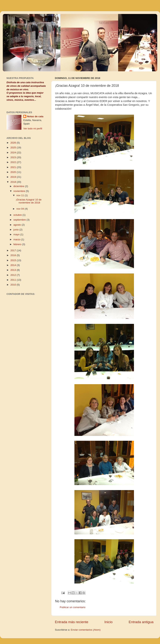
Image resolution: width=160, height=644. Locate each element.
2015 (14, 260)
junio (16, 230)
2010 (14, 285)
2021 (14, 167)
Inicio (108, 622)
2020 (14, 172)
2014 (14, 265)
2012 (14, 275)
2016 (14, 255)
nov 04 (20, 209)
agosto (17, 225)
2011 (14, 280)
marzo (17, 239)
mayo (17, 234)
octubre (18, 215)
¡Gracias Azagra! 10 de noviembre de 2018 (29, 201)
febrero (18, 244)
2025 (14, 148)
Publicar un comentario (73, 607)
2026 (14, 143)
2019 (14, 177)
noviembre (20, 191)
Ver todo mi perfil (33, 129)
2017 (14, 250)
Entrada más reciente (72, 622)
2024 (14, 153)
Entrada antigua (141, 622)
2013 (14, 270)
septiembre (20, 220)
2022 (14, 162)
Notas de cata (35, 116)
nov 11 (20, 195)
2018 (14, 182)
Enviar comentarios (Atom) (86, 630)
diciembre (19, 186)
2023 (14, 157)
